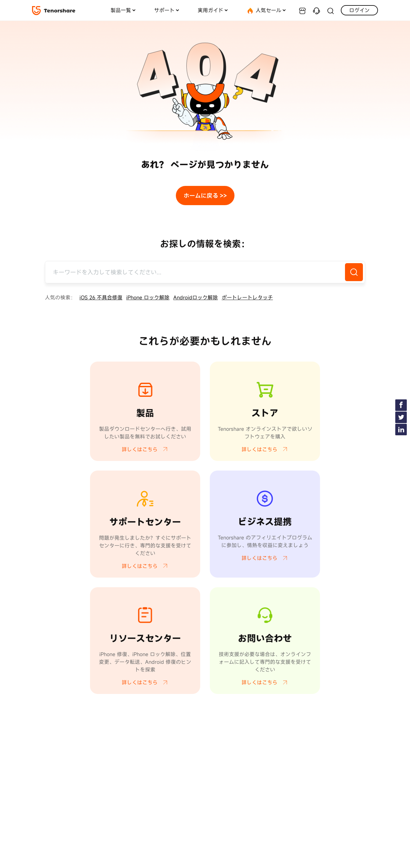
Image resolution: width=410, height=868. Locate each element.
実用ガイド (210, 10)
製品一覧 (121, 10)
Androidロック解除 (196, 297)
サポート (164, 10)
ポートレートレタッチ (247, 297)
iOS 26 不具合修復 (101, 297)
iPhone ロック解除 (148, 297)
